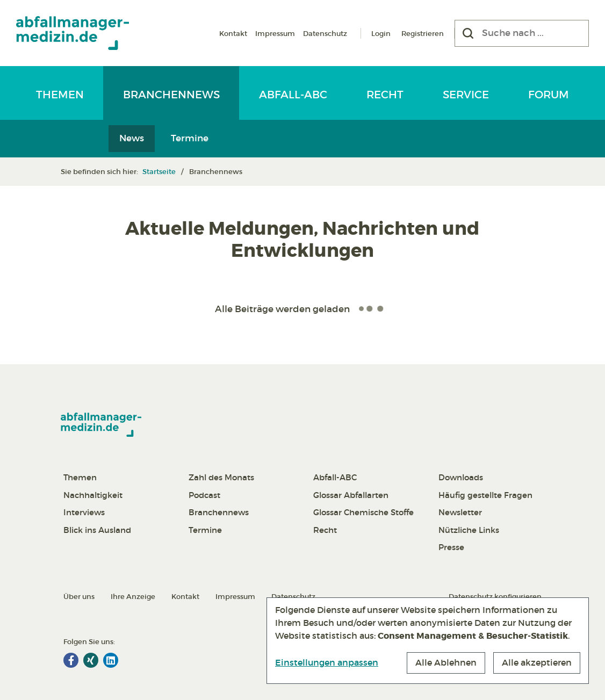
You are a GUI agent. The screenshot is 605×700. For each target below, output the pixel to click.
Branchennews (171, 95)
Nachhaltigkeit (93, 495)
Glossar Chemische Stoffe (363, 512)
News (132, 138)
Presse (451, 547)
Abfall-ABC (293, 95)
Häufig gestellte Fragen (485, 495)
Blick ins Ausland (97, 530)
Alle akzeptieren (537, 662)
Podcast (204, 495)
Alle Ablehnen (446, 662)
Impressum (275, 34)
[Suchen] (468, 33)
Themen (60, 95)
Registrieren (423, 34)
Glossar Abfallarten (351, 495)
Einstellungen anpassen (327, 662)
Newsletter (460, 512)
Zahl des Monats (221, 477)
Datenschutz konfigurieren (495, 597)
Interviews (84, 512)
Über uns (79, 597)
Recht (385, 95)
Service (466, 95)
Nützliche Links (469, 530)
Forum (549, 95)
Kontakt (233, 34)
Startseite (159, 172)
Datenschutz (325, 34)
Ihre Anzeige (133, 597)
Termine (190, 138)
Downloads (461, 477)
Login (381, 34)
